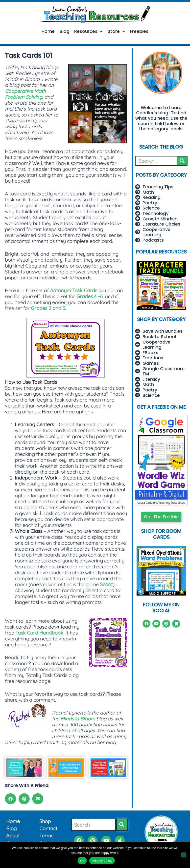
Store (116, 31)
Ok (82, 861)
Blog (64, 31)
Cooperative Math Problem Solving (25, 94)
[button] (11, 799)
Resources (88, 31)
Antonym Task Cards (74, 290)
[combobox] (94, 825)
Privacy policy (102, 861)
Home (48, 31)
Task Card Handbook (39, 633)
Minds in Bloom (78, 719)
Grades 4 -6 (90, 296)
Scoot (106, 584)
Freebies (139, 31)
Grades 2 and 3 (48, 308)
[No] (184, 855)
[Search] (182, 161)
